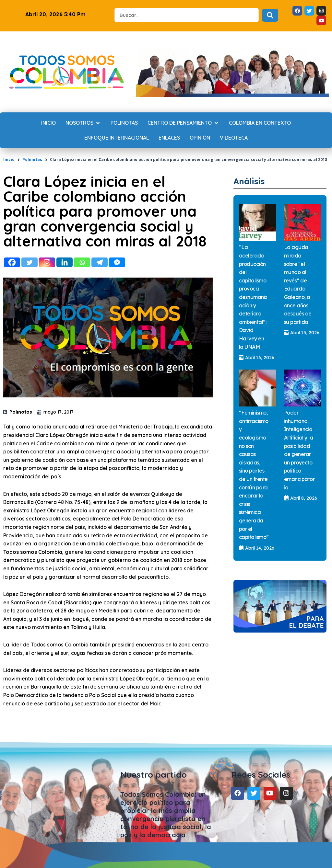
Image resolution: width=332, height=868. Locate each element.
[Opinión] (200, 138)
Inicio (9, 160)
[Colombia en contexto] (260, 123)
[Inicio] (48, 123)
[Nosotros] (83, 123)
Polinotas (32, 160)
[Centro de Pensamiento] (183, 123)
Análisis (254, 180)
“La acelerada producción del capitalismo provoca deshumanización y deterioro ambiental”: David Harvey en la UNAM (253, 297)
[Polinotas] (124, 123)
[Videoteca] (234, 138)
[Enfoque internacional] (117, 138)
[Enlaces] (169, 138)
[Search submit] (270, 15)
